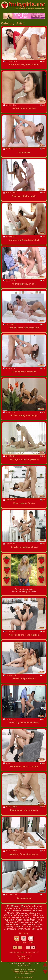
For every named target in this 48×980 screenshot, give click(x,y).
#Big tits (38, 908)
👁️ (24, 938)
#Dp (40, 920)
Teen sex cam (24, 966)
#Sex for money (12, 924)
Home (11, 963)
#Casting (27, 918)
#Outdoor (19, 915)
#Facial (19, 920)
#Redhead (37, 906)
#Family (10, 927)
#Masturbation (26, 922)
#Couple (37, 927)
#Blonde (15, 906)
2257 (30, 963)
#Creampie (38, 918)
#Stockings (22, 913)
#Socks (11, 913)
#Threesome (10, 929)
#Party (28, 915)
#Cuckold (9, 920)
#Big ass (28, 908)
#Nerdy (8, 908)
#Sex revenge (28, 924)
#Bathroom (34, 913)
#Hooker (19, 927)
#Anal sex (38, 915)
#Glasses (38, 911)
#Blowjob (16, 918)
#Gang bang (24, 929)
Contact (37, 963)
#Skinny (18, 908)
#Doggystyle (30, 920)
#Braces (27, 911)
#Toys (39, 924)
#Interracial (12, 922)
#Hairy (8, 911)
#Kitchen (8, 915)
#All (7, 906)
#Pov (38, 922)
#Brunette (26, 906)
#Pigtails (17, 911)
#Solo (28, 927)
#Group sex (38, 929)
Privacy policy (21, 963)
